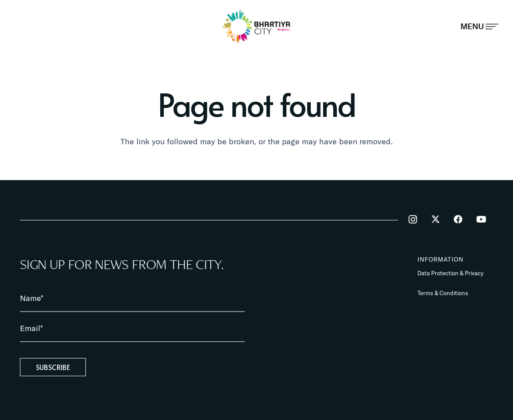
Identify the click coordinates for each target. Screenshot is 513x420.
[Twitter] (436, 220)
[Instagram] (413, 220)
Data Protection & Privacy (450, 273)
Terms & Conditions (443, 293)
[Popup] (480, 27)
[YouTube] (481, 220)
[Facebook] (458, 220)
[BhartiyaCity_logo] (256, 27)
